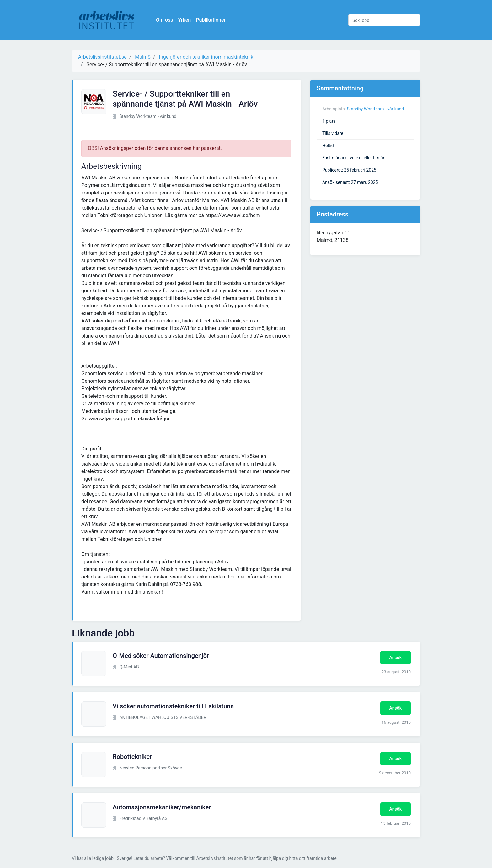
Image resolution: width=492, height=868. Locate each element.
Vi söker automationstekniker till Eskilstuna (173, 706)
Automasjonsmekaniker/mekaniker (162, 807)
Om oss (164, 20)
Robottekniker (132, 757)
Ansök (396, 658)
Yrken (184, 20)
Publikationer (211, 20)
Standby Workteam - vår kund (376, 109)
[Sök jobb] (384, 20)
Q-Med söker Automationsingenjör (161, 656)
